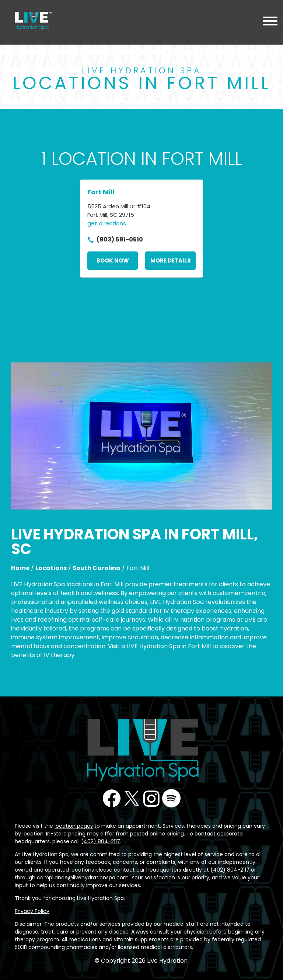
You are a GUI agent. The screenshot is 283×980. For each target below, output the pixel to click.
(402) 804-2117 (101, 841)
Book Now (113, 260)
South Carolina (97, 568)
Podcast (171, 798)
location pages (74, 826)
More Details (171, 260)
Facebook (112, 798)
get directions (107, 223)
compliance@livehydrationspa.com (83, 878)
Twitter (132, 798)
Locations (51, 568)
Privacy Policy (32, 911)
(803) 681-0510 (120, 239)
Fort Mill (101, 192)
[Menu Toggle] (270, 22)
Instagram (151, 798)
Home (20, 568)
